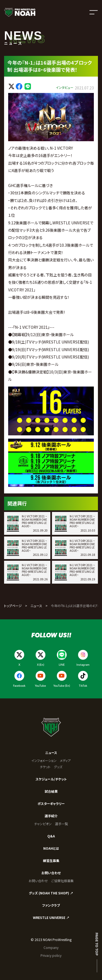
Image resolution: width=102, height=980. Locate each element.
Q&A (51, 836)
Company (51, 947)
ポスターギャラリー (51, 803)
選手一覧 (61, 824)
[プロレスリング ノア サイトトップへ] (20, 12)
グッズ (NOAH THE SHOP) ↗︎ (51, 893)
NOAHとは (51, 848)
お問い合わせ (51, 873)
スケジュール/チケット (51, 779)
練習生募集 (51, 860)
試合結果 (51, 791)
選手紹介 (51, 816)
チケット (45, 767)
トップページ (13, 606)
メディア (65, 760)
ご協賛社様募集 (62, 881)
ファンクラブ (51, 905)
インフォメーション (44, 760)
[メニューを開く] (94, 12)
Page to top (97, 944)
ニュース (36, 606)
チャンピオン (43, 824)
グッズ (58, 767)
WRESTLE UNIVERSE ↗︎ (51, 917)
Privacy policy (51, 955)
